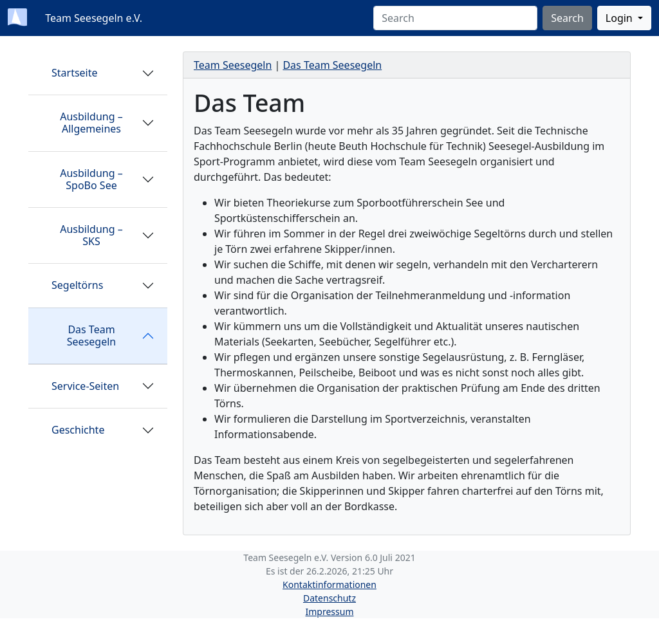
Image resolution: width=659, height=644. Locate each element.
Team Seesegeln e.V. (92, 18)
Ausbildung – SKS (91, 235)
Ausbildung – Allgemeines (91, 123)
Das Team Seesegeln (91, 336)
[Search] (455, 18)
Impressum (330, 612)
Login (620, 18)
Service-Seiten (85, 386)
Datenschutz (329, 598)
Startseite (75, 73)
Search (567, 18)
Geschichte (78, 430)
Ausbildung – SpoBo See (91, 179)
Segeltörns (77, 285)
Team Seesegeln (233, 65)
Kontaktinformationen (329, 584)
